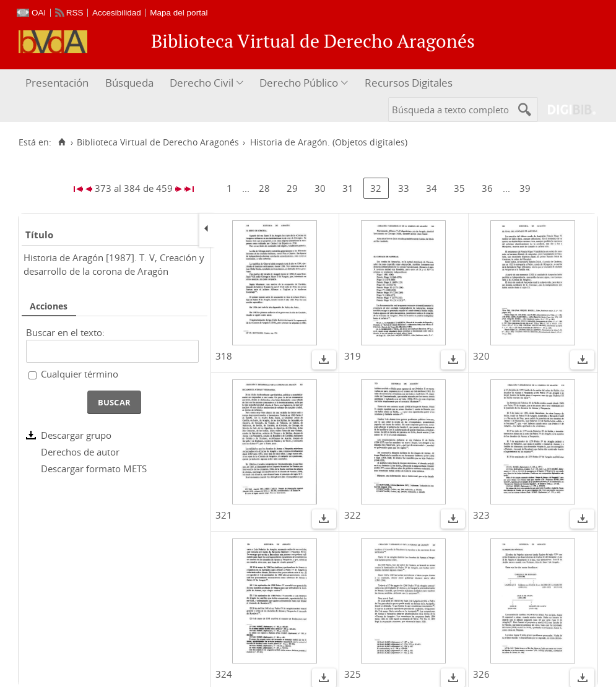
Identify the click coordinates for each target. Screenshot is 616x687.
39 (525, 188)
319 (353, 356)
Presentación (57, 83)
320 (481, 356)
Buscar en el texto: (65, 332)
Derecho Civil (202, 83)
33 (404, 188)
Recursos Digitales (409, 83)
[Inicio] (62, 142)
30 (320, 188)
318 (224, 356)
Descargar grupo (76, 435)
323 (481, 515)
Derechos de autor (80, 452)
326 (481, 674)
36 (487, 188)
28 (264, 188)
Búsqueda (129, 83)
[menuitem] (59, 83)
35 (459, 188)
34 (432, 188)
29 (292, 188)
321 (224, 515)
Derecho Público (299, 83)
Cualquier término (80, 374)
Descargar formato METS (94, 469)
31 (348, 188)
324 (224, 674)
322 (353, 515)
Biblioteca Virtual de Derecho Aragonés (158, 142)
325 (353, 674)
